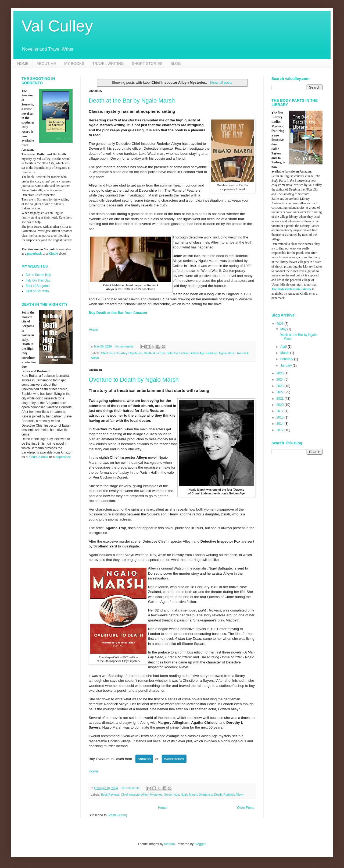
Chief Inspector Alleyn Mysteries (122, 353)
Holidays (212, 353)
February (287, 359)
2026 (281, 324)
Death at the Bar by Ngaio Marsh (132, 101)
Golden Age (197, 353)
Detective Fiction (177, 353)
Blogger (200, 844)
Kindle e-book (39, 457)
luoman (169, 844)
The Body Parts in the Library (291, 289)
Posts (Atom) (118, 815)
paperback (35, 254)
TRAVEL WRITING (108, 64)
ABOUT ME (46, 64)
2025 (281, 373)
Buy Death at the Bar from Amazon (118, 313)
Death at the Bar (154, 353)
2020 (281, 405)
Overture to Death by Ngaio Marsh (134, 380)
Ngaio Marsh (227, 353)
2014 (281, 424)
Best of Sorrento (37, 291)
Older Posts (246, 808)
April (284, 347)
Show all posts (221, 82)
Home (93, 330)
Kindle (53, 254)
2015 (281, 417)
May (284, 329)
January (286, 366)
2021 (281, 399)
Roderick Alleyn (233, 795)
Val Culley (57, 26)
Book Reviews (110, 795)
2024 (281, 379)
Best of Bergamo (37, 286)
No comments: (125, 346)
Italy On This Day (38, 280)
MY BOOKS (74, 64)
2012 (281, 430)
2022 (281, 392)
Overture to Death (210, 795)
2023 (281, 386)
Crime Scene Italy (38, 275)
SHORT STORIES (147, 64)
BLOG (176, 64)
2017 (281, 411)
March (285, 353)
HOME (23, 64)
